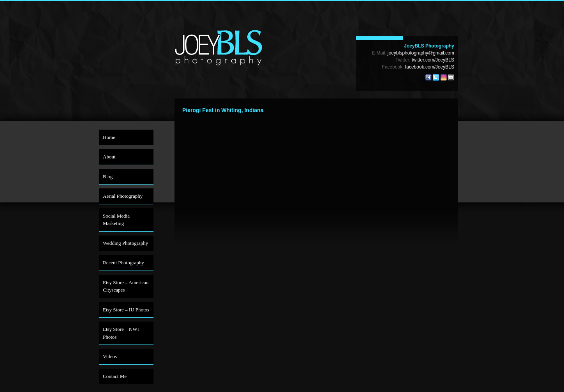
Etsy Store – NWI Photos (121, 333)
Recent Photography (123, 263)
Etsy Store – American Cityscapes (126, 286)
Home (109, 137)
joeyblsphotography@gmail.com (421, 53)
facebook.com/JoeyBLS (430, 67)
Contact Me (115, 376)
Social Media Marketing (116, 220)
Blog (108, 177)
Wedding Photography (125, 243)
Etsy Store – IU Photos (126, 310)
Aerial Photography (123, 196)
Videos (110, 356)
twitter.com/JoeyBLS (433, 60)
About (109, 157)
